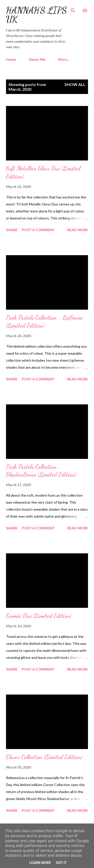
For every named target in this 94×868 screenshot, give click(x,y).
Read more (78, 230)
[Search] (73, 9)
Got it (61, 863)
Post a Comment (38, 230)
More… (64, 59)
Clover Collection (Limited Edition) (44, 757)
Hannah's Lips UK (36, 15)
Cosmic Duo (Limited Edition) (39, 616)
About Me (37, 59)
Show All (75, 84)
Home (11, 59)
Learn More (40, 863)
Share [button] (12, 230)
